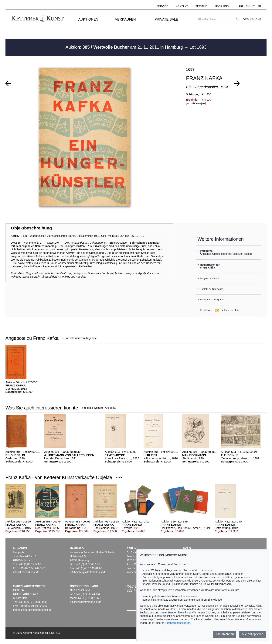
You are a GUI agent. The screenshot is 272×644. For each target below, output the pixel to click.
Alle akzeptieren (253, 634)
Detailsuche (252, 19)
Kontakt (182, 6)
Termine (201, 6)
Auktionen (88, 19)
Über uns (222, 6)
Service (162, 6)
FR (259, 6)
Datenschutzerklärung (177, 623)
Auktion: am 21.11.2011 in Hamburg (125, 47)
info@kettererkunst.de (26, 572)
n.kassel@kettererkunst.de (86, 602)
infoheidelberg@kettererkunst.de (32, 610)
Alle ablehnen (225, 634)
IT (253, 6)
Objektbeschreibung (31, 228)
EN (248, 6)
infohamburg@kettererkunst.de (88, 572)
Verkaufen (125, 19)
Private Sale (166, 19)
